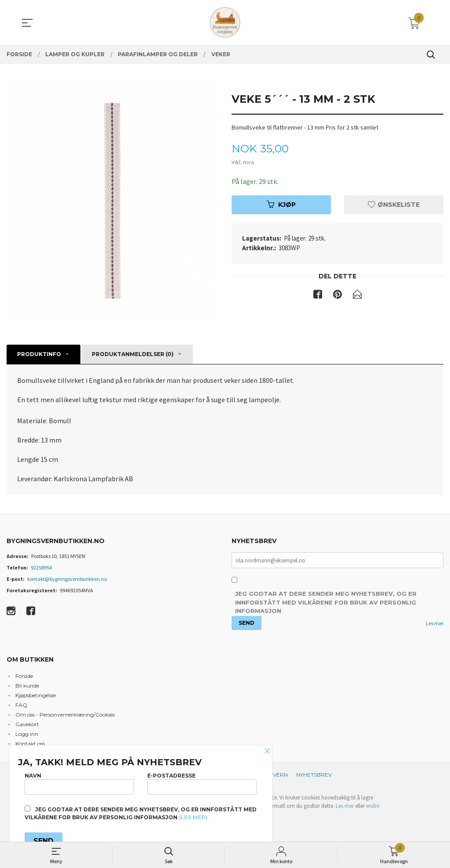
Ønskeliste (394, 205)
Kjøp (281, 205)
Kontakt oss (30, 744)
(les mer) (193, 817)
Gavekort (27, 724)
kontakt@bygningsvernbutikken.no (67, 579)
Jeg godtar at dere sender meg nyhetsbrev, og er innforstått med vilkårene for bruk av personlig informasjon (326, 603)
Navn (79, 783)
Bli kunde (27, 686)
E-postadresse (202, 783)
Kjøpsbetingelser (36, 695)
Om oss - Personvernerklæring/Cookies (65, 715)
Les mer (435, 623)
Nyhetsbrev (314, 775)
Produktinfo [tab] (39, 354)
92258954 (41, 567)
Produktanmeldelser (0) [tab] (133, 354)
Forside (24, 676)
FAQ (21, 705)
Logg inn (27, 734)
